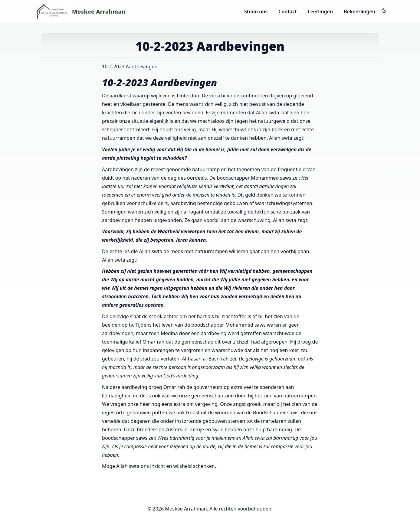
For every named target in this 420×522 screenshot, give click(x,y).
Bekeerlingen (359, 11)
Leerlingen (320, 11)
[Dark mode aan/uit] (384, 11)
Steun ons (256, 11)
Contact (288, 11)
